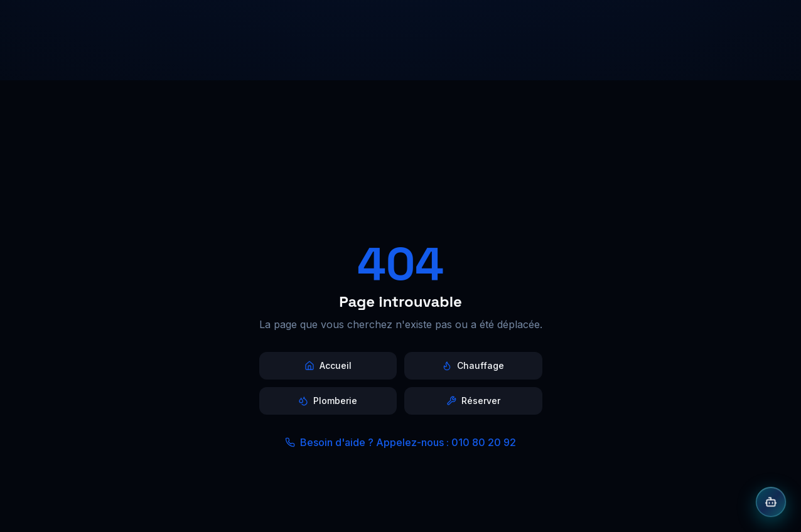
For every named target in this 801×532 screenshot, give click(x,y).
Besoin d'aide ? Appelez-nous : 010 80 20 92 (400, 442)
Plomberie (328, 401)
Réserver (473, 401)
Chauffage (473, 365)
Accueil (328, 365)
